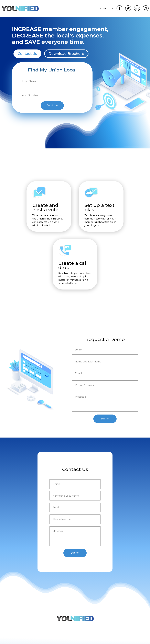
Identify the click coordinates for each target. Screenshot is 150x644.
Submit (105, 419)
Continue (52, 105)
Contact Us (107, 9)
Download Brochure (66, 54)
